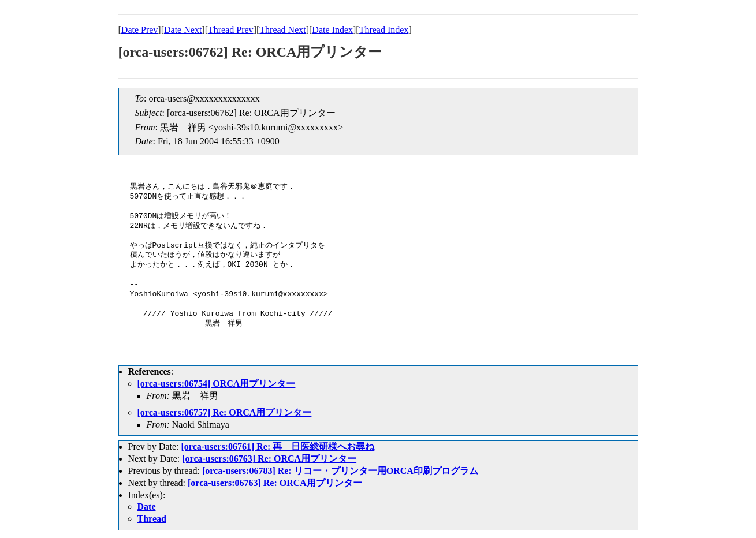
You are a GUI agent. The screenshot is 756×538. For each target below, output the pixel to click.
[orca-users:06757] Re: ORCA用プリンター (225, 412)
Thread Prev (231, 30)
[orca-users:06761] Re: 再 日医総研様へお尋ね (278, 447)
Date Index (332, 30)
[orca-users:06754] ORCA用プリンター (217, 384)
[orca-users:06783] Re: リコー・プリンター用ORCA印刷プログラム (340, 471)
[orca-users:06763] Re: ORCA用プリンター (269, 459)
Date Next (183, 30)
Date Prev (140, 30)
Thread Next (282, 30)
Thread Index (384, 30)
